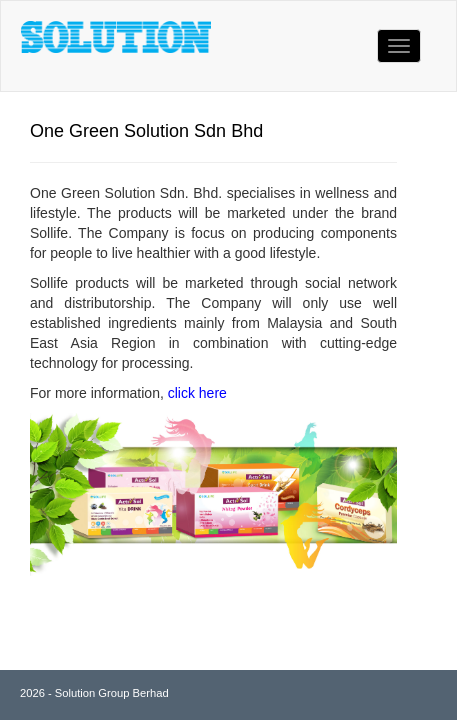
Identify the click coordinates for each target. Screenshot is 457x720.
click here (197, 393)
